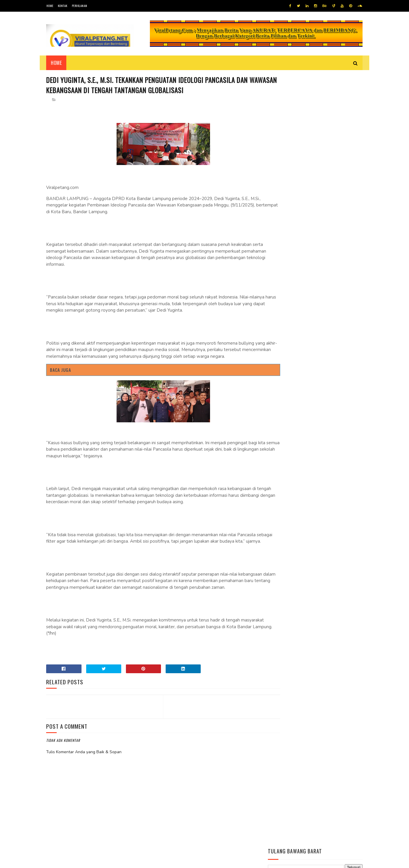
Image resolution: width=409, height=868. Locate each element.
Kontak (63, 6)
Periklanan (80, 6)
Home (50, 6)
